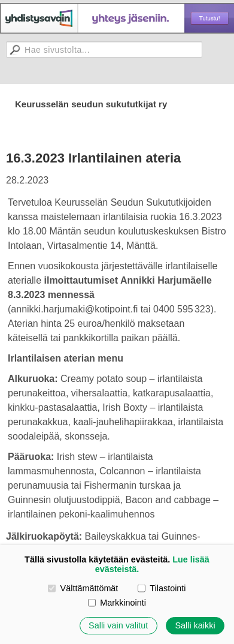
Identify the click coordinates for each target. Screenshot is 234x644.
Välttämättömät (83, 588)
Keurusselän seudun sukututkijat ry (91, 104)
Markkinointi (117, 603)
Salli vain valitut (118, 625)
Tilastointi (162, 588)
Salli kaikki (195, 625)
